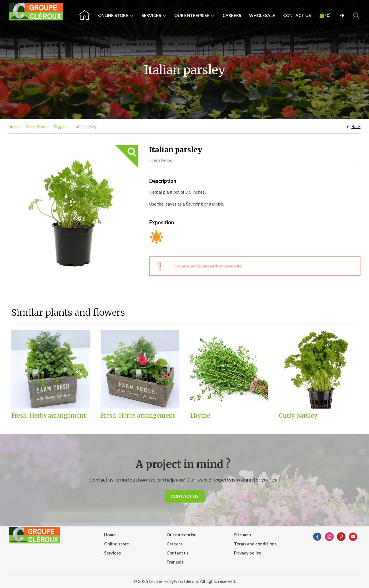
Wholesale (262, 15)
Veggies (60, 127)
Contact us (297, 15)
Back (356, 126)
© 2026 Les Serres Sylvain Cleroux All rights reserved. (184, 581)
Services (151, 15)
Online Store (36, 127)
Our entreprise (192, 15)
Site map (242, 535)
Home (14, 127)
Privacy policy (248, 553)
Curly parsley (298, 416)
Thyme (200, 416)
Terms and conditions (255, 544)
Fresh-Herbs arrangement (49, 416)
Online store (113, 15)
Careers (232, 15)
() (325, 15)
